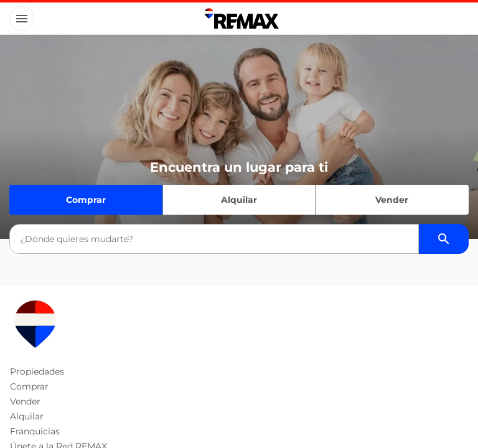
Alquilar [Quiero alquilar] (239, 200)
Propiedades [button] (37, 371)
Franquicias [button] (35, 431)
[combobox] (214, 239)
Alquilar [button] (27, 416)
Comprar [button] (29, 386)
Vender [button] (25, 401)
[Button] (22, 19)
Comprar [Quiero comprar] (86, 200)
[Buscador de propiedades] (444, 239)
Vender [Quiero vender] (392, 200)
